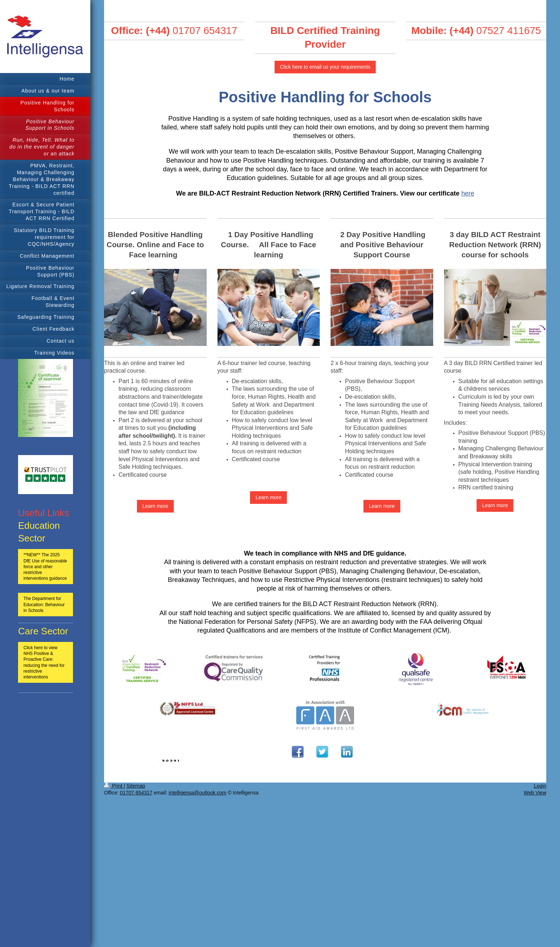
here (468, 193)
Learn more (155, 506)
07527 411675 (509, 31)
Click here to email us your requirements (325, 67)
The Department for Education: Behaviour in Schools (44, 604)
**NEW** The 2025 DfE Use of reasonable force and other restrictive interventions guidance (45, 567)
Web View (535, 793)
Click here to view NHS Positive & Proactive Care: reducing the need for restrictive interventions (44, 662)
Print (114, 786)
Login (540, 786)
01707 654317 (205, 31)
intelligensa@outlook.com (198, 793)
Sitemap (136, 786)
